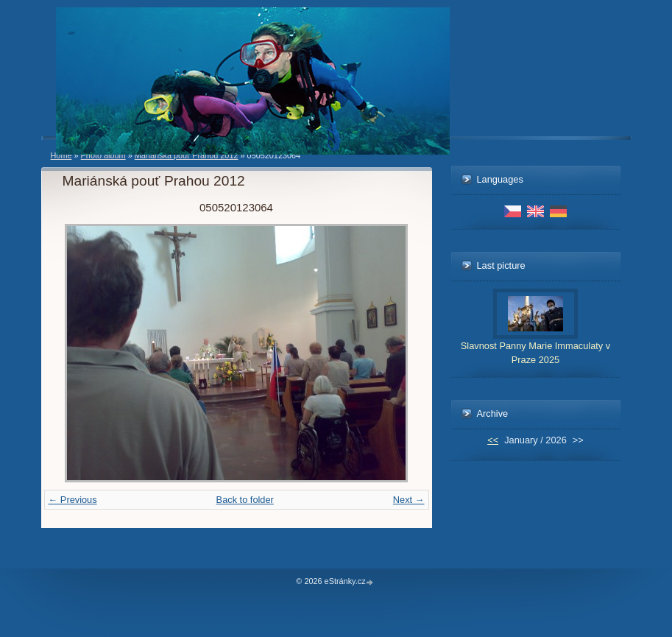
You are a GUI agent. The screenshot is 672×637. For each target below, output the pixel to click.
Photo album (103, 155)
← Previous (73, 500)
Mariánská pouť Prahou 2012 (187, 155)
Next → (409, 500)
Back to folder (245, 500)
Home (61, 155)
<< (493, 440)
